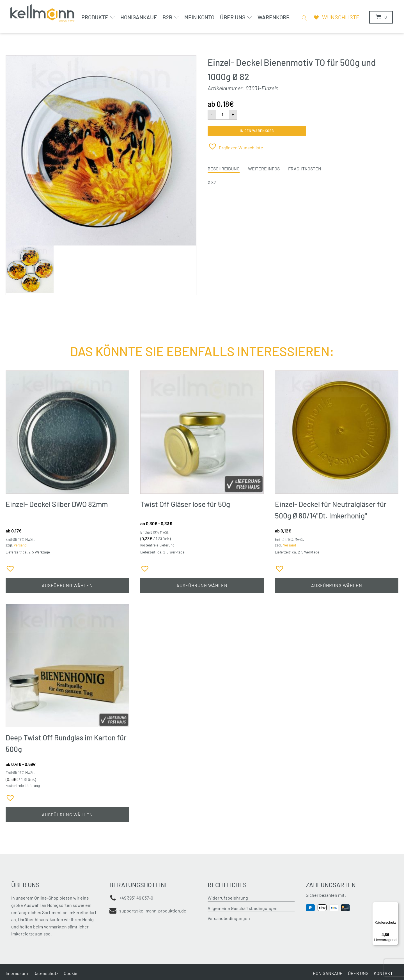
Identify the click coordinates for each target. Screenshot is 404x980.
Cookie (71, 974)
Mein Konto (199, 17)
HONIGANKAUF (327, 974)
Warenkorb (273, 17)
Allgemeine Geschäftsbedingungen (243, 909)
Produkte (98, 17)
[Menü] (395, 905)
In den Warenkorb (257, 131)
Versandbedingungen (229, 919)
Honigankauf (138, 17)
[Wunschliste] (336, 17)
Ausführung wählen (67, 586)
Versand (20, 545)
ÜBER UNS (358, 974)
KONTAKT (383, 974)
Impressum (17, 974)
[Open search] (303, 18)
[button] (235, 146)
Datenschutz (46, 974)
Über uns (235, 17)
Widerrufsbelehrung (228, 899)
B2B (170, 17)
